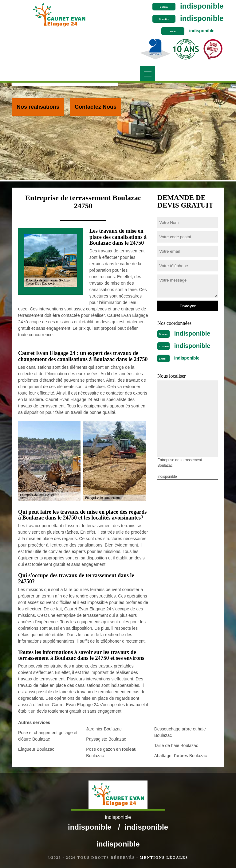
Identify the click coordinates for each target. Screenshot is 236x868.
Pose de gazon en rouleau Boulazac (111, 752)
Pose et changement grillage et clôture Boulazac (48, 736)
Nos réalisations (38, 107)
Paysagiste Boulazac (106, 739)
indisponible (202, 6)
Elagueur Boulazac (36, 749)
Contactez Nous (96, 107)
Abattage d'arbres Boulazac (181, 756)
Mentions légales (164, 858)
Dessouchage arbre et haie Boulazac (180, 732)
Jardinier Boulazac (104, 729)
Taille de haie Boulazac (176, 745)
